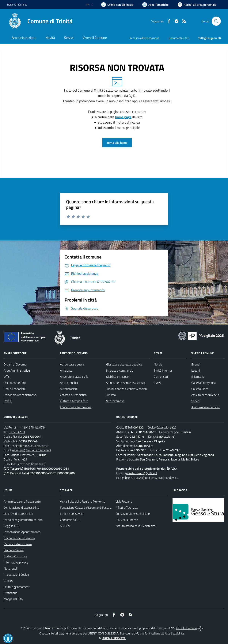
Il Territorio (198, 377)
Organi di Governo (15, 364)
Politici (8, 401)
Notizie (158, 364)
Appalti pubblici (70, 383)
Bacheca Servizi (14, 550)
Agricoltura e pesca (72, 364)
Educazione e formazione (76, 407)
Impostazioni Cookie (16, 575)
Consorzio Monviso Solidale (133, 514)
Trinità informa (163, 370)
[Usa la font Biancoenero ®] (117, 5)
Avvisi (157, 383)
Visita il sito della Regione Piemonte (83, 501)
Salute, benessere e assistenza (126, 383)
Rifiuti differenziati (127, 508)
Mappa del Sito (13, 599)
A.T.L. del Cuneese (127, 520)
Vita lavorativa (115, 401)
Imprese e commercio (120, 370)
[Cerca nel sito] (216, 21)
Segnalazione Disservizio (19, 538)
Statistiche (11, 593)
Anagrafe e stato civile (74, 377)
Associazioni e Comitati (206, 407)
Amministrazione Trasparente (22, 501)
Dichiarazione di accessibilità (21, 508)
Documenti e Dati (15, 383)
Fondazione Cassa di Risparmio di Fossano (86, 508)
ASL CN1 (66, 526)
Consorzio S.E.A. (70, 520)
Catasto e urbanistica (73, 395)
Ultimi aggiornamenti (17, 587)
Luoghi (196, 370)
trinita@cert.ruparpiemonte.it (30, 446)
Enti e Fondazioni (15, 389)
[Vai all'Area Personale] (197, 5)
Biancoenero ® (129, 633)
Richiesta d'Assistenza (18, 544)
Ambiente (66, 370)
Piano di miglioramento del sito (23, 520)
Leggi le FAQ (12, 526)
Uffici (7, 377)
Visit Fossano (124, 501)
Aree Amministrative (17, 370)
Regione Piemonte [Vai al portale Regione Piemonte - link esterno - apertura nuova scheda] (17, 4)
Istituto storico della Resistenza (135, 526)
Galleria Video (200, 389)
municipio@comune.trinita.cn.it (32, 450)
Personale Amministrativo (20, 395)
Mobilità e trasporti (118, 377)
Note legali (11, 568)
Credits (8, 581)
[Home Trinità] (40, 21)
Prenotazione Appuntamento (22, 532)
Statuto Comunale (15, 556)
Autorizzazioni (69, 389)
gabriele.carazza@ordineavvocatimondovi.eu (150, 478)
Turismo (111, 395)
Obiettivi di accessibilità (18, 514)
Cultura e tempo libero (74, 401)
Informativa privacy (16, 562)
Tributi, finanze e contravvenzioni (127, 389)
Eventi (195, 364)
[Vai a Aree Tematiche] (155, 5)
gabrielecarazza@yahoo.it (141, 473)
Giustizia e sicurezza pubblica (124, 364)
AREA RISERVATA (112, 638)
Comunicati (161, 377)
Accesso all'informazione (144, 38)
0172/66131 (17, 432)
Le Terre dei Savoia (72, 514)
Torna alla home (117, 143)
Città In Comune (187, 628)
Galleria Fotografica (203, 383)
